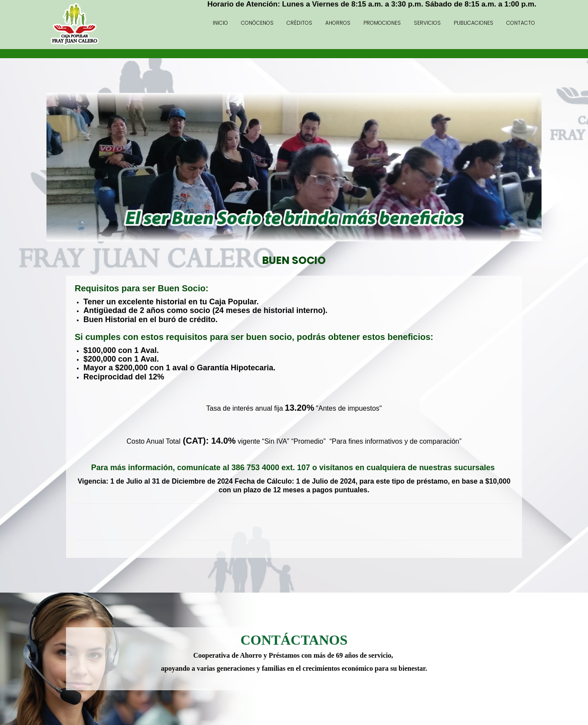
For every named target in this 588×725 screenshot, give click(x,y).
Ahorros (338, 23)
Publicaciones (474, 23)
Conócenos (257, 23)
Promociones (382, 23)
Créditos (299, 23)
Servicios (427, 23)
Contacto (521, 23)
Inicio (220, 23)
